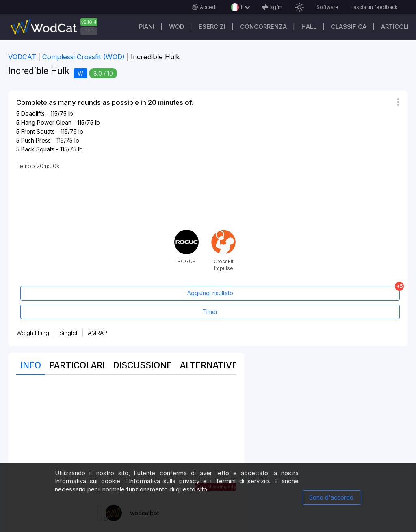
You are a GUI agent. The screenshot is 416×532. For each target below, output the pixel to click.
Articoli (395, 27)
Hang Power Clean (46, 122)
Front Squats (38, 131)
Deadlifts (33, 114)
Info (31, 365)
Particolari (77, 365)
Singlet (68, 333)
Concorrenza (263, 27)
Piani (147, 27)
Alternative (209, 365)
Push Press (36, 140)
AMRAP (97, 333)
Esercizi (212, 27)
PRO (89, 31)
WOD (177, 27)
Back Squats (38, 149)
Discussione (142, 365)
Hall (309, 27)
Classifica (349, 27)
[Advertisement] (126, 440)
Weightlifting (33, 333)
